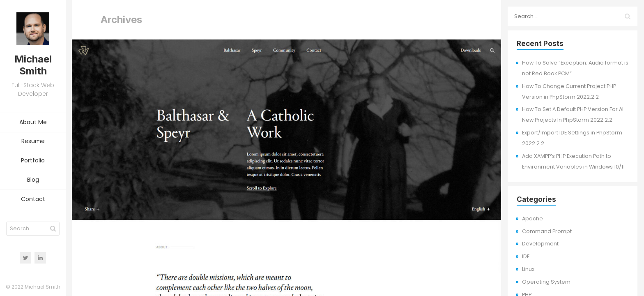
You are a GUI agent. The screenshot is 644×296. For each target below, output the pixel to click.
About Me (33, 123)
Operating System (546, 282)
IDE (526, 256)
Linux (528, 269)
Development (540, 244)
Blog (33, 180)
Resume (33, 141)
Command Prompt (547, 231)
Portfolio (33, 161)
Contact (33, 199)
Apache (532, 219)
